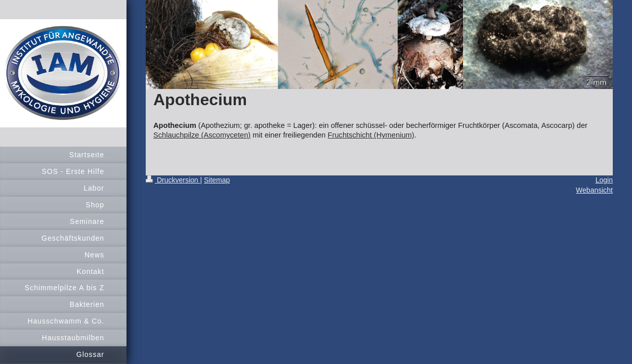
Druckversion (173, 180)
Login (604, 180)
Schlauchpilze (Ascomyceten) (202, 135)
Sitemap (217, 180)
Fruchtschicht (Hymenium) (371, 135)
